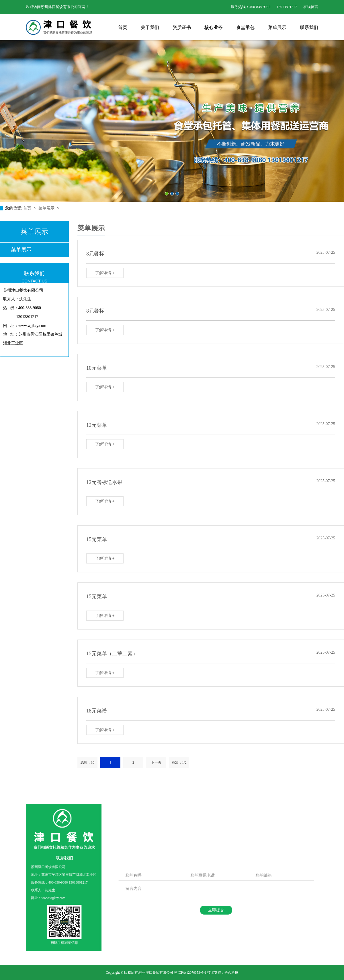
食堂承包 (245, 27)
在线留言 (311, 7)
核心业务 (214, 27)
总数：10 (87, 762)
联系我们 (309, 27)
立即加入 (206, 841)
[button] (167, 194)
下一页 (156, 762)
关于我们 (150, 27)
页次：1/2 (179, 762)
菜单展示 (277, 27)
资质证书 (182, 27)
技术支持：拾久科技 (223, 973)
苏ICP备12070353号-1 (190, 973)
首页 (123, 27)
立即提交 (212, 910)
